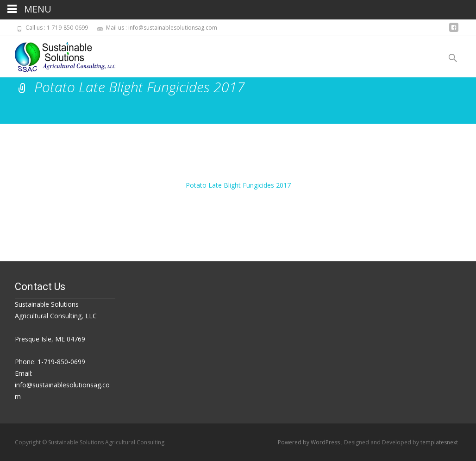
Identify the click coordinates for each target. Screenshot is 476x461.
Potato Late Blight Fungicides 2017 (238, 185)
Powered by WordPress (310, 442)
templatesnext (439, 442)
